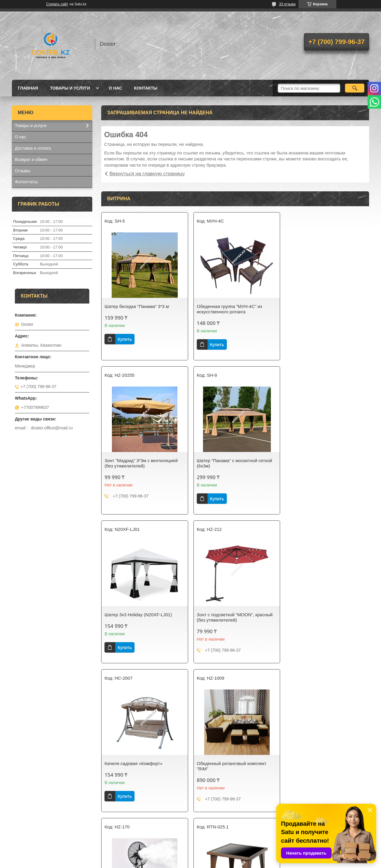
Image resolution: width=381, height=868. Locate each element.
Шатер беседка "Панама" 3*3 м (137, 306)
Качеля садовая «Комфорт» (133, 615)
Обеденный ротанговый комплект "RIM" (230, 617)
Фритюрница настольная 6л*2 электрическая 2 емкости (318, 766)
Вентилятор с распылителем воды (322, 615)
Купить (125, 339)
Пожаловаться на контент (197, 862)
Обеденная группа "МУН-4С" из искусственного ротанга (228, 309)
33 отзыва (287, 4)
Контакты (146, 88)
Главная (28, 88)
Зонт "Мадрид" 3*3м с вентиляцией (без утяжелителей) (323, 309)
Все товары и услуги (233, 828)
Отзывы (22, 171)
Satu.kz (216, 857)
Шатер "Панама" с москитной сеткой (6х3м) (142, 463)
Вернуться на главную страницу (147, 174)
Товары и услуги (70, 88)
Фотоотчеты (26, 182)
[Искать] (355, 88)
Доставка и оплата (33, 148)
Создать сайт (57, 4)
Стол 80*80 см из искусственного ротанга (139, 766)
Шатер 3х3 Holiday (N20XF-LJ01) (229, 460)
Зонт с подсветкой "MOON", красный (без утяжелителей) (325, 463)
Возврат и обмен (31, 159)
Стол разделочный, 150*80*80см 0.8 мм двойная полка (233, 766)
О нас (115, 88)
